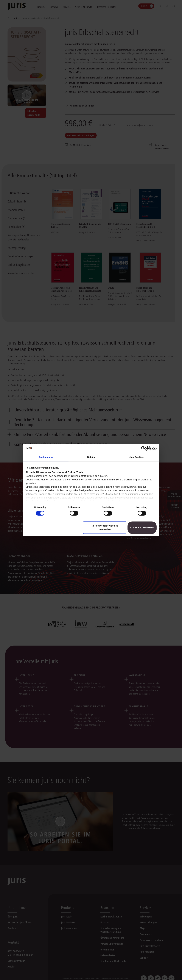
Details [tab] (91, 457)
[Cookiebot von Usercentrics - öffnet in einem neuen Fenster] (143, 448)
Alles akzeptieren (142, 528)
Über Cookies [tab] (136, 457)
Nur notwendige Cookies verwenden (105, 528)
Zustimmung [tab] (46, 457)
